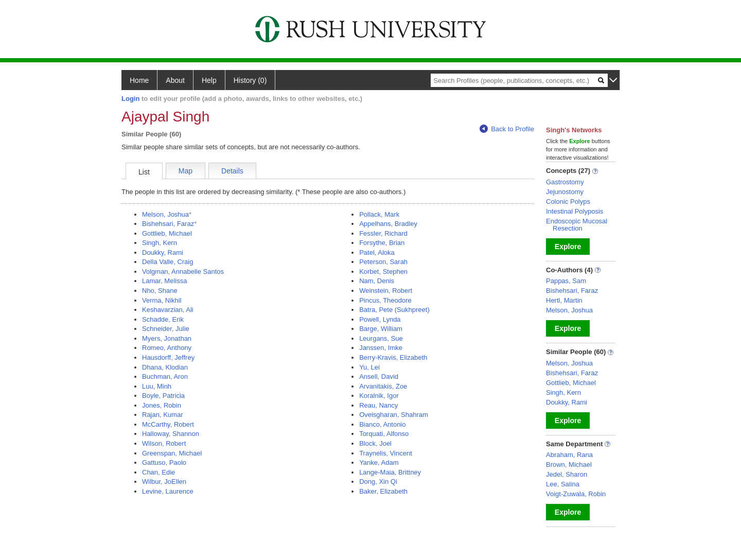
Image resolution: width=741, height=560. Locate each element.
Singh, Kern (160, 243)
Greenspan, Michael (172, 453)
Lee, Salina (563, 484)
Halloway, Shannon (171, 434)
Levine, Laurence (168, 491)
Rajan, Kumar (162, 415)
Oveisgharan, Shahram (394, 415)
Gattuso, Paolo (164, 462)
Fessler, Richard (383, 233)
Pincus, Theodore (385, 300)
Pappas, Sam (566, 281)
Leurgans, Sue (381, 338)
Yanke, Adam (379, 462)
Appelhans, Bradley (388, 224)
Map (186, 171)
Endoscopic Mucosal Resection (577, 225)
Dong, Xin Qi (378, 482)
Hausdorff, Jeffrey (168, 357)
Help (209, 80)
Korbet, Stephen (383, 272)
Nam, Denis (377, 281)
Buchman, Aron (165, 377)
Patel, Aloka (377, 252)
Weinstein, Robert (386, 291)
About (175, 80)
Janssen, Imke (381, 348)
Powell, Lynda (380, 319)
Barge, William (381, 329)
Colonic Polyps (568, 202)
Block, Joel (375, 443)
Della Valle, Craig (167, 262)
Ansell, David (379, 377)
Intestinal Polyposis (575, 211)
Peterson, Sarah (383, 262)
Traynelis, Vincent (386, 453)
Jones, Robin (162, 405)
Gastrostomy (565, 182)
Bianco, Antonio (382, 424)
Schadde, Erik (163, 319)
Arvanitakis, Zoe (383, 386)
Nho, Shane (160, 291)
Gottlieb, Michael (167, 233)
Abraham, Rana (569, 455)
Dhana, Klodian (165, 367)
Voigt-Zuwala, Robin (576, 494)
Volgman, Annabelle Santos (183, 272)
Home (139, 80)
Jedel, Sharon (567, 474)
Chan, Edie (158, 472)
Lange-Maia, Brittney (390, 472)
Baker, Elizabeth (383, 491)
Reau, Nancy (378, 405)
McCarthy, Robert (168, 424)
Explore (568, 247)
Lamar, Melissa (164, 281)
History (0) (250, 80)
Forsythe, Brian (382, 243)
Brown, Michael (569, 465)
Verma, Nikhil (162, 300)
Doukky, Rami (163, 252)
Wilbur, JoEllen (164, 482)
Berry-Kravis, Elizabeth (393, 357)
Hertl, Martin (564, 300)
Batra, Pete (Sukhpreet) (394, 310)
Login (130, 99)
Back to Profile (507, 129)
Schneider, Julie (166, 329)
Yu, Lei (369, 367)
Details (232, 171)
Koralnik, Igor (379, 396)
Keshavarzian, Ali (168, 310)
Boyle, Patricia (163, 396)
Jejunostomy (565, 192)
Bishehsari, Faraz (168, 224)
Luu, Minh (157, 386)
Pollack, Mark (379, 214)
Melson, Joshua (165, 214)
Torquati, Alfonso (384, 434)
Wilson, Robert (164, 443)
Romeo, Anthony (167, 348)
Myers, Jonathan (167, 338)
